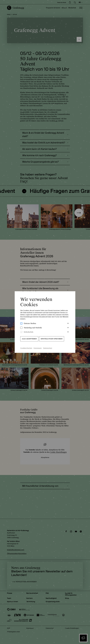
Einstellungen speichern (52, 339)
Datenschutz (48, 348)
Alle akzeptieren (29, 339)
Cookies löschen (26, 348)
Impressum (38, 348)
